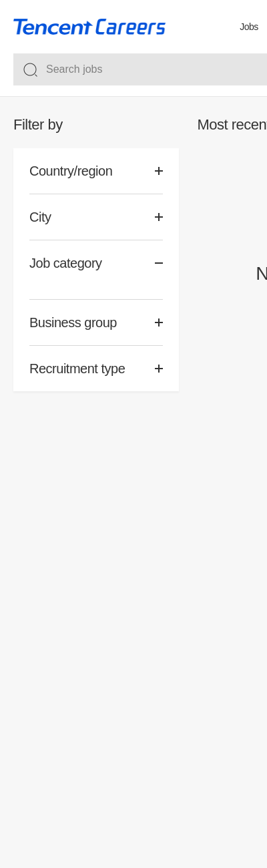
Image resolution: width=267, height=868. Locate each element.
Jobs (249, 27)
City (40, 217)
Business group (73, 322)
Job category (66, 263)
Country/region (71, 171)
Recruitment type (77, 369)
